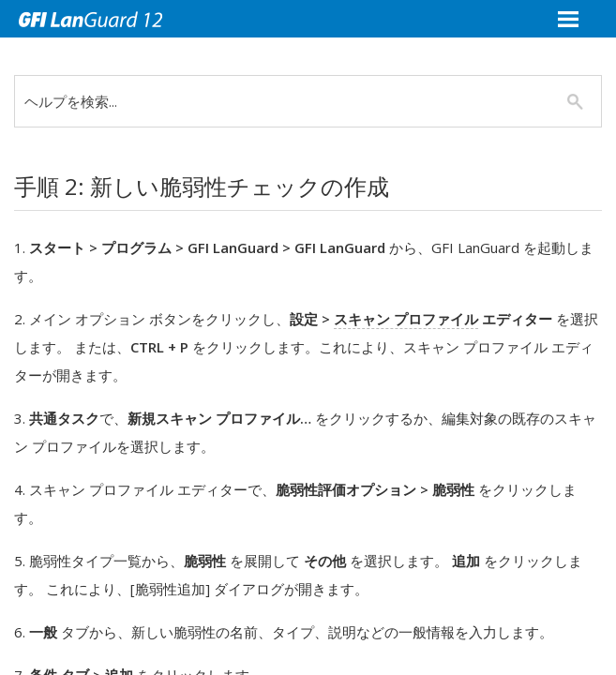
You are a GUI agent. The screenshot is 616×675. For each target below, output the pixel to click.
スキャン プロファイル (406, 319)
